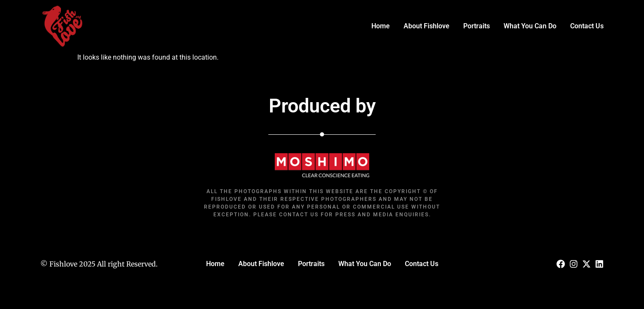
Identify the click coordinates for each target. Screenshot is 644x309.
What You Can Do (530, 26)
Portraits (477, 26)
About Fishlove (427, 26)
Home (381, 26)
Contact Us (587, 26)
